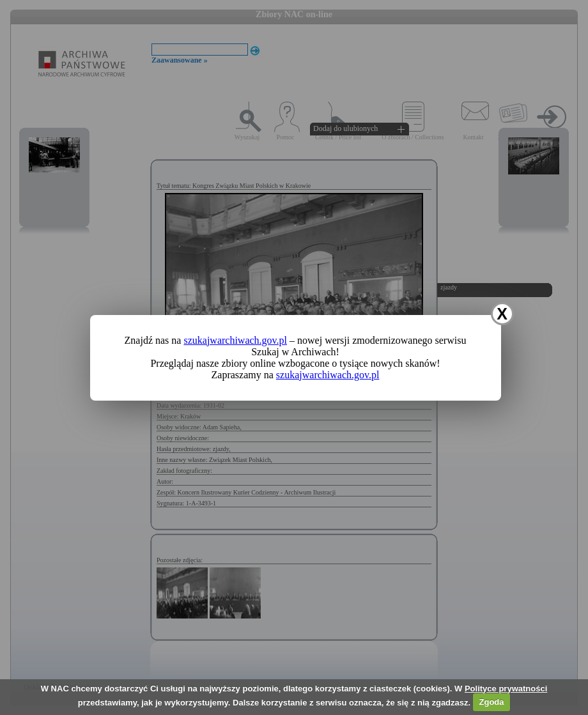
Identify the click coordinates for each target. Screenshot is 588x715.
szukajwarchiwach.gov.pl (235, 340)
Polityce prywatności (506, 688)
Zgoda (492, 702)
